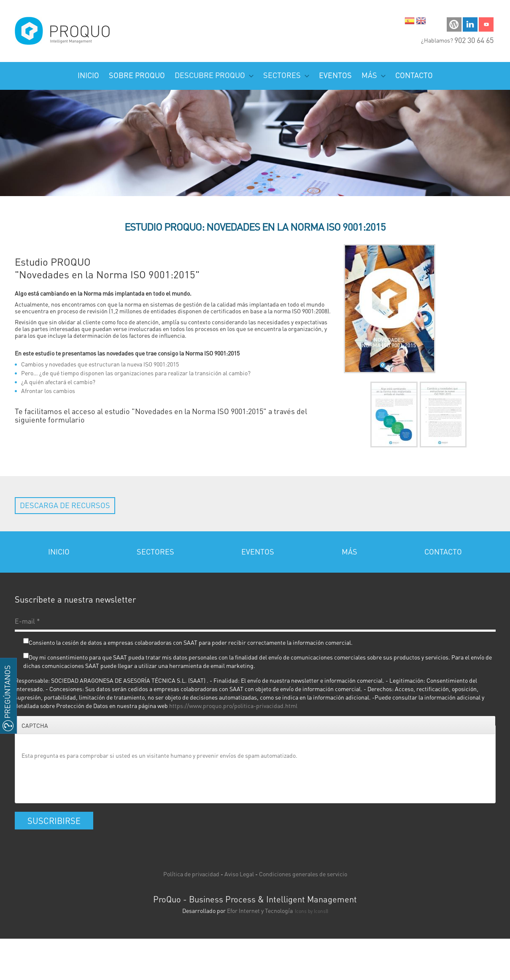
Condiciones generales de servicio (303, 874)
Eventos (335, 75)
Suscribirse (54, 821)
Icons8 (321, 911)
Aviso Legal (239, 874)
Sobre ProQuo (137, 75)
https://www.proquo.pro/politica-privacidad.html (233, 705)
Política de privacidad (191, 874)
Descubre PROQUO (214, 75)
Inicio (88, 75)
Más (374, 75)
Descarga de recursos (65, 505)
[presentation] (86, 780)
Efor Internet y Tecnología (260, 910)
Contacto (414, 75)
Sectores (286, 75)
